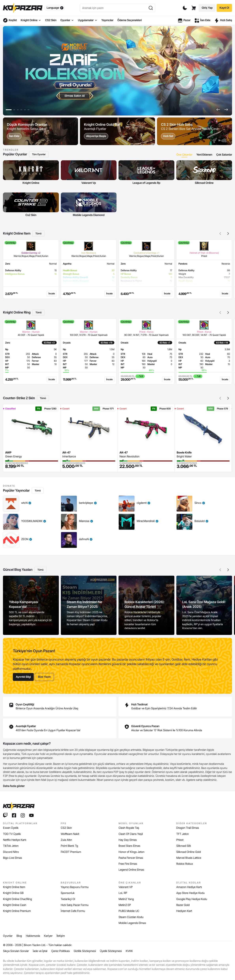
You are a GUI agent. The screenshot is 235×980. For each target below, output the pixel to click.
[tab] (184, 155)
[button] (218, 110)
